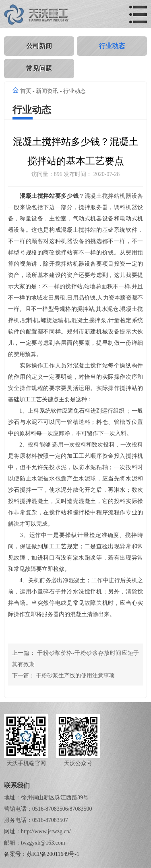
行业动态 (112, 46)
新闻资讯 (47, 91)
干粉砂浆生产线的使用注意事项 (75, 676)
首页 (26, 91)
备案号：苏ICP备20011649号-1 (42, 854)
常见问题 (39, 68)
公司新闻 (39, 46)
